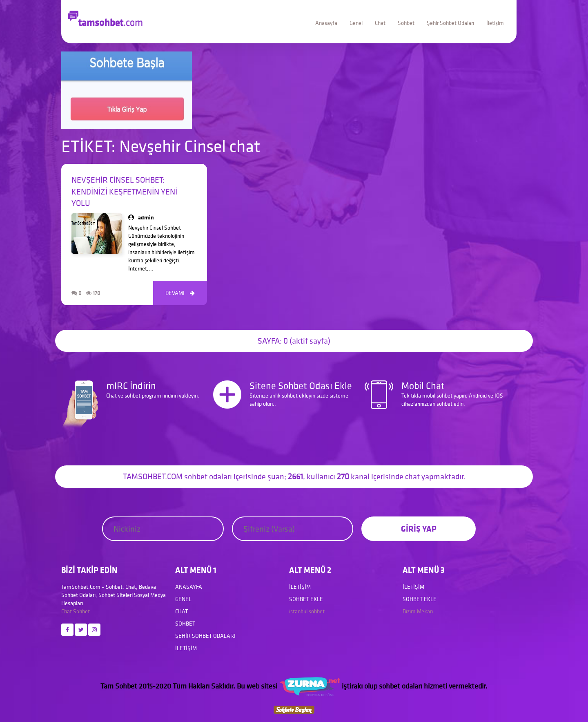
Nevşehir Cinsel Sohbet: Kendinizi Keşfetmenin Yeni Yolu (124, 191)
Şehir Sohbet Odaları (450, 23)
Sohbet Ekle (306, 599)
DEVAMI (180, 293)
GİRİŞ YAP (419, 529)
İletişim (495, 23)
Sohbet (406, 23)
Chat (380, 23)
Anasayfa (326, 23)
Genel (356, 23)
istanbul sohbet (307, 611)
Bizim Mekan (418, 611)
